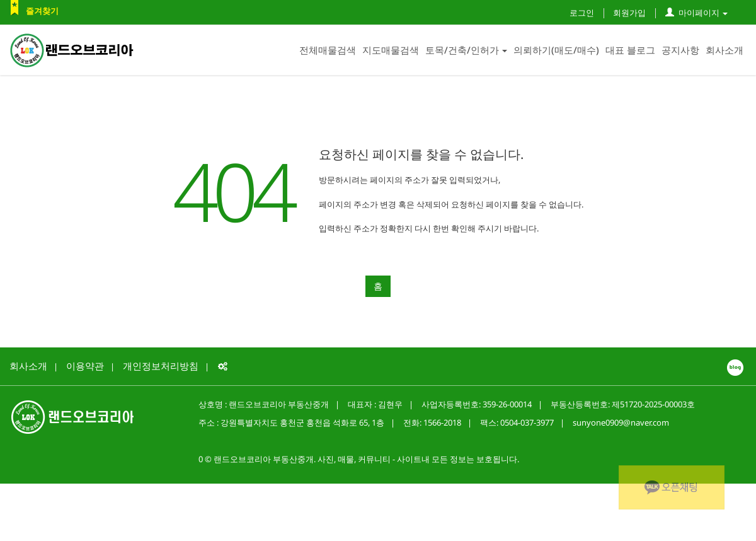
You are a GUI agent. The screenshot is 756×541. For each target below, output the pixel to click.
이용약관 (85, 366)
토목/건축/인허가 (466, 50)
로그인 (582, 13)
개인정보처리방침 (161, 366)
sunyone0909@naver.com (621, 422)
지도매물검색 (391, 50)
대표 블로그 (630, 50)
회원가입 (629, 13)
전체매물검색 (328, 50)
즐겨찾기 (42, 11)
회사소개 (724, 50)
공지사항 (680, 50)
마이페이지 (696, 13)
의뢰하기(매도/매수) (556, 50)
